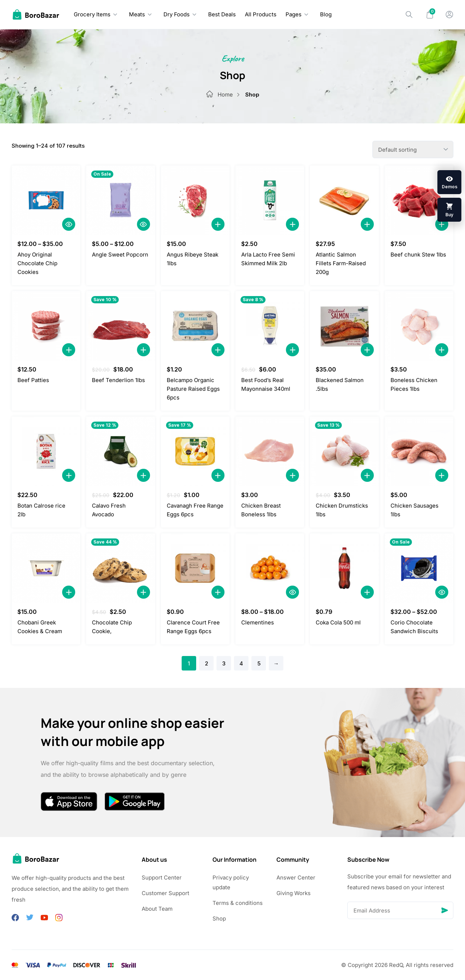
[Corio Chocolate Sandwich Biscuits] (419, 568)
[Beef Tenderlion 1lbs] (120, 326)
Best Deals (222, 14)
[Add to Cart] (218, 224)
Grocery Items (92, 14)
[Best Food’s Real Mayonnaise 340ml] (270, 326)
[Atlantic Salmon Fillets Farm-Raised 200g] (344, 200)
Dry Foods (177, 14)
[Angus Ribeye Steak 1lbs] (195, 200)
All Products (261, 14)
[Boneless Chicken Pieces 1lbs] (419, 326)
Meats (137, 14)
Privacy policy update (231, 882)
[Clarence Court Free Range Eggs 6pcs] (195, 568)
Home (231, 95)
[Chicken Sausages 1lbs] (419, 451)
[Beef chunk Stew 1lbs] (419, 200)
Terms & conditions (238, 903)
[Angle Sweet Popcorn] (120, 200)
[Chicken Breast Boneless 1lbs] (270, 451)
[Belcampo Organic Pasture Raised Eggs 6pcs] (195, 326)
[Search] (409, 15)
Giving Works (294, 893)
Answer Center (296, 878)
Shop (219, 919)
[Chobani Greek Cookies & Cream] (46, 568)
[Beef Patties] (46, 326)
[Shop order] (413, 149)
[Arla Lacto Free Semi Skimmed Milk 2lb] (270, 200)
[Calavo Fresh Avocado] (120, 451)
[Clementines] (270, 568)
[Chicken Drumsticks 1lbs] (344, 451)
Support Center (162, 878)
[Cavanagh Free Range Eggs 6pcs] (195, 451)
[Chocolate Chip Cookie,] (120, 568)
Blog (326, 14)
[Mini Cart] (430, 15)
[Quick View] (69, 224)
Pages (294, 14)
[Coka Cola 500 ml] (344, 568)
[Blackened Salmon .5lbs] (344, 326)
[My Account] (449, 15)
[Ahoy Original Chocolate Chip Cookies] (46, 200)
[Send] (445, 910)
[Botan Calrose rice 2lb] (46, 451)
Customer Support (165, 893)
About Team (157, 909)
